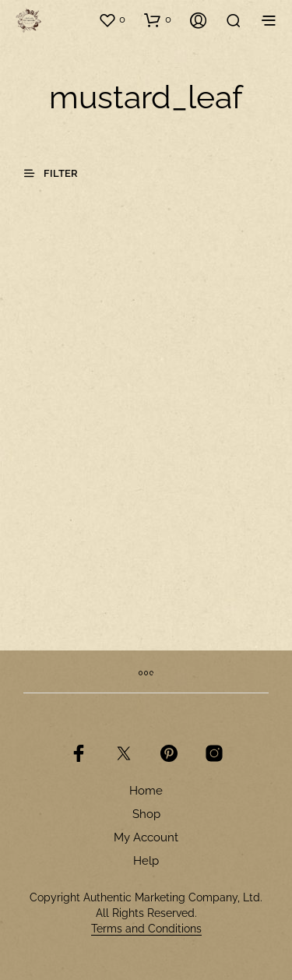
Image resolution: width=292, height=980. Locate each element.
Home (146, 791)
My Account (146, 837)
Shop (146, 814)
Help (146, 861)
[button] (112, 19)
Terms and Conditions (146, 929)
